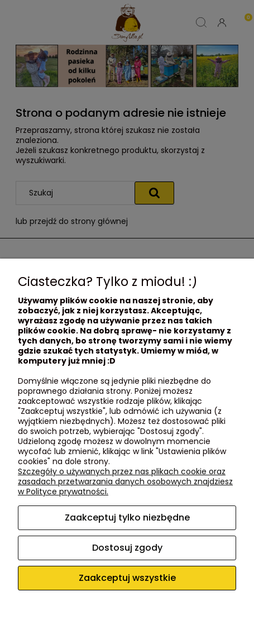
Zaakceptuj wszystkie (127, 578)
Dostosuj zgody (127, 548)
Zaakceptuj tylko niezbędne (127, 517)
